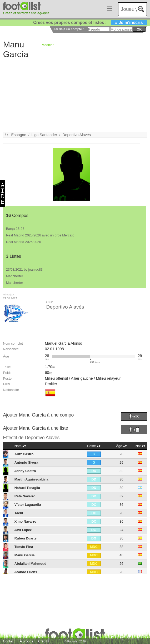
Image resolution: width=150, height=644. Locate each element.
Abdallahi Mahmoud (31, 564)
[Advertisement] (73, 95)
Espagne (19, 135)
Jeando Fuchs (26, 572)
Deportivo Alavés (77, 135)
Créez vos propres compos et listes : (90, 23)
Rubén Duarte (26, 538)
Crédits (44, 641)
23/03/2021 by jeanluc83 (24, 269)
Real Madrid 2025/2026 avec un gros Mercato (40, 235)
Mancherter (15, 276)
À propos (26, 641)
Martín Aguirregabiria (31, 479)
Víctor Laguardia (28, 505)
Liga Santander (44, 135)
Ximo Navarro (25, 521)
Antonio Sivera (26, 462)
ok (139, 29)
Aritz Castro (24, 454)
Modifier (48, 45)
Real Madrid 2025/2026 (24, 242)
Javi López (23, 530)
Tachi (19, 513)
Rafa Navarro (25, 496)
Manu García (25, 555)
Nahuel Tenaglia (27, 488)
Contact (9, 641)
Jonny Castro (25, 471)
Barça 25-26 (15, 229)
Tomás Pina (24, 547)
